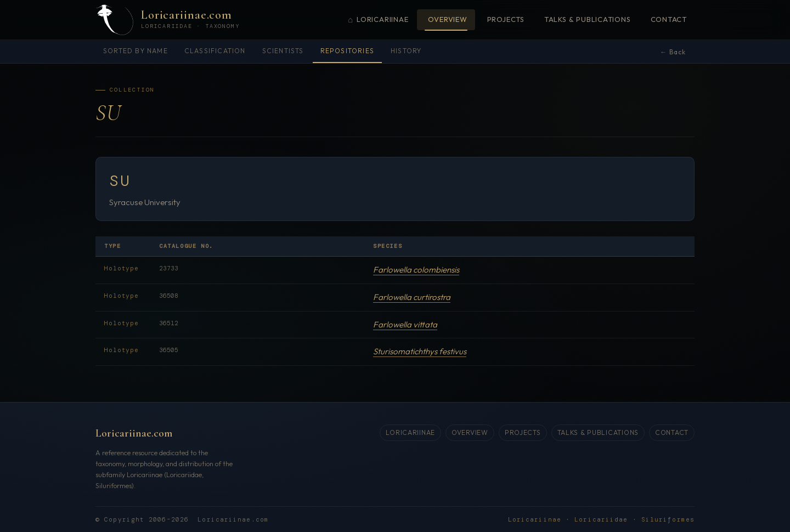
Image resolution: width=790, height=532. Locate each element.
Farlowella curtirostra (412, 297)
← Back (673, 52)
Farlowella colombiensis (416, 270)
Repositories (347, 51)
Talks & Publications (588, 19)
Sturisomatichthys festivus (420, 352)
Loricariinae (378, 20)
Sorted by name (136, 51)
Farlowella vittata (405, 324)
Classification (215, 51)
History (406, 51)
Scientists (283, 51)
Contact (669, 19)
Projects (506, 19)
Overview (447, 19)
